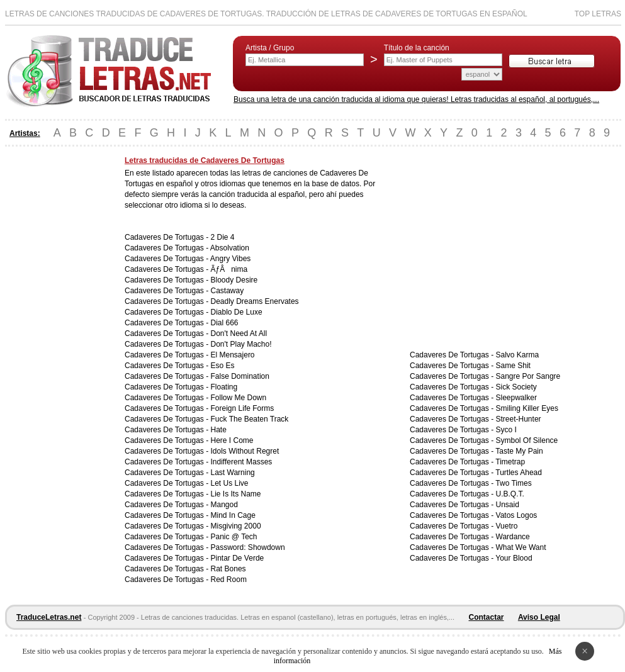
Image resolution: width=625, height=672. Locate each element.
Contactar (487, 617)
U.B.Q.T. (510, 494)
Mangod (224, 505)
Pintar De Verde (238, 558)
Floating (224, 387)
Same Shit (513, 366)
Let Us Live (230, 483)
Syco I (506, 430)
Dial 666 (225, 323)
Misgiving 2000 (236, 526)
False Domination (240, 376)
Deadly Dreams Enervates (255, 301)
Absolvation (230, 248)
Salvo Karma (518, 355)
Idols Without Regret (245, 451)
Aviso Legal (539, 617)
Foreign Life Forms (243, 408)
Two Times (513, 483)
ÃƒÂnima (229, 269)
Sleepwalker (516, 398)
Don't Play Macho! (241, 344)
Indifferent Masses (242, 462)
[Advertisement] (55, 345)
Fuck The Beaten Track (250, 419)
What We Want (521, 547)
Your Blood (514, 558)
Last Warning (233, 473)
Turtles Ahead (519, 473)
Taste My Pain (519, 451)
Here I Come (232, 440)
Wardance (513, 537)
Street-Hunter (519, 419)
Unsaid (508, 505)
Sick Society (516, 387)
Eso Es (223, 366)
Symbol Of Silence (527, 440)
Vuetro (507, 526)
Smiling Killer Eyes (527, 408)
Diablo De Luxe (237, 312)
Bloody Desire (234, 280)
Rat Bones (228, 569)
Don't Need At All (239, 333)
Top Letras (598, 14)
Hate (219, 430)
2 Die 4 (223, 237)
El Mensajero (233, 355)
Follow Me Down (239, 398)
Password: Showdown (248, 547)
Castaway (228, 291)
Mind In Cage (233, 515)
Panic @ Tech (234, 537)
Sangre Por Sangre (528, 376)
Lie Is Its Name (236, 494)
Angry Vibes (230, 259)
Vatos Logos (517, 515)
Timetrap (510, 462)
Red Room (229, 580)
